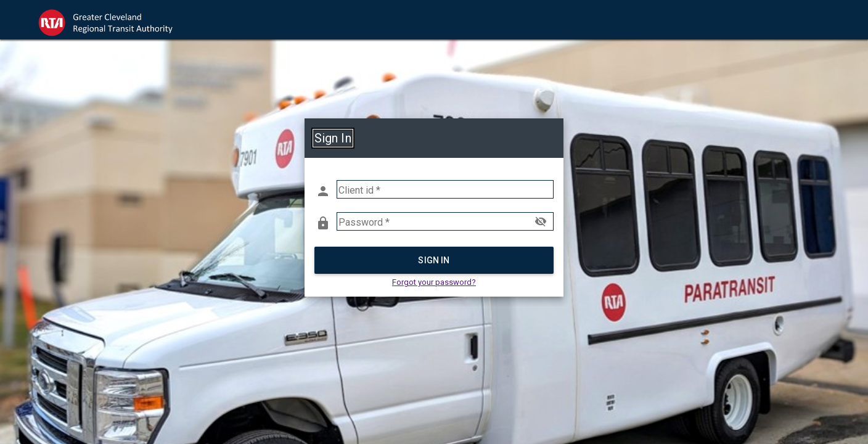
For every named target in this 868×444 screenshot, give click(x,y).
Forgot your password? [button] (434, 282)
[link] (117, 20)
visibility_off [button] (541, 221)
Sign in (434, 260)
